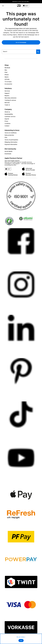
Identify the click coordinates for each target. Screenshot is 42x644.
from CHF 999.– (25, 2)
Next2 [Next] (40, 2)
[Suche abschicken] (38, 52)
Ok (21, 641)
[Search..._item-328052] (19, 52)
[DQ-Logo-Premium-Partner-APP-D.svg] (23, 6)
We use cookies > (21, 637)
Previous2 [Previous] (2, 2)
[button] (21, 42)
